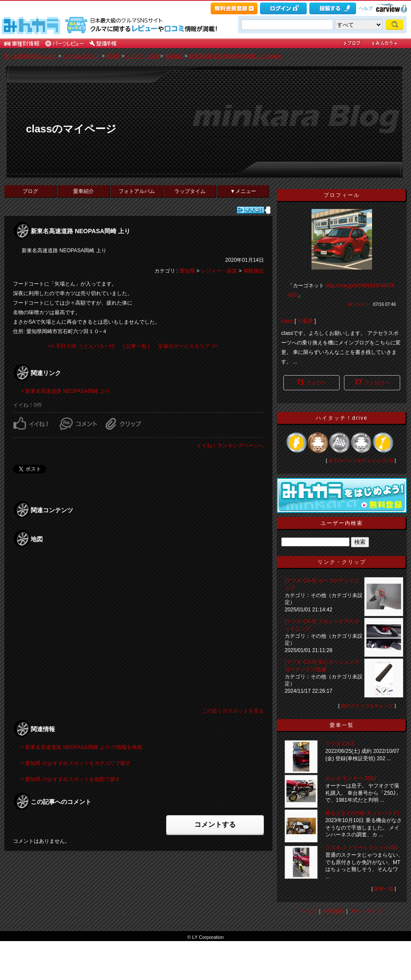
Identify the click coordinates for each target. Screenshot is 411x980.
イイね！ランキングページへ (230, 446)
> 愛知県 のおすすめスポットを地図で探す (71, 779)
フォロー (311, 382)
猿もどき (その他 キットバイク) (362, 813)
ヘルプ (366, 8)
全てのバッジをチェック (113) (361, 460)
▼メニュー (243, 191)
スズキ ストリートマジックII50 (361, 848)
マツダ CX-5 (340, 744)
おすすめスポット (81, 56)
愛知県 (113, 56)
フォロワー (372, 382)
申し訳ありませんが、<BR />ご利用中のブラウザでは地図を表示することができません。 (138, 628)
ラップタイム (190, 191)
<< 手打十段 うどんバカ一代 (82, 346)
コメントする (215, 824)
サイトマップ (366, 911)
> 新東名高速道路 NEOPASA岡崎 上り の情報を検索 (82, 747)
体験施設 (174, 56)
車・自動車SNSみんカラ (31, 56)
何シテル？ (359, 304)
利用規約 (334, 911)
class (287, 321)
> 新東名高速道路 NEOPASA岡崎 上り (65, 391)
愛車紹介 (83, 191)
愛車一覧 (384, 889)
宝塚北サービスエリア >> (188, 346)
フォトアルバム (137, 191)
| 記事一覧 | (136, 346)
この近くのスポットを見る (233, 711)
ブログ (30, 191)
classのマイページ (71, 129)
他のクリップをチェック (367, 706)
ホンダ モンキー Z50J (351, 778)
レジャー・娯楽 (142, 56)
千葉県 (305, 321)
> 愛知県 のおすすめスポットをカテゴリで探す (76, 763)
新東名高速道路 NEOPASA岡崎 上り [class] (235, 56)
